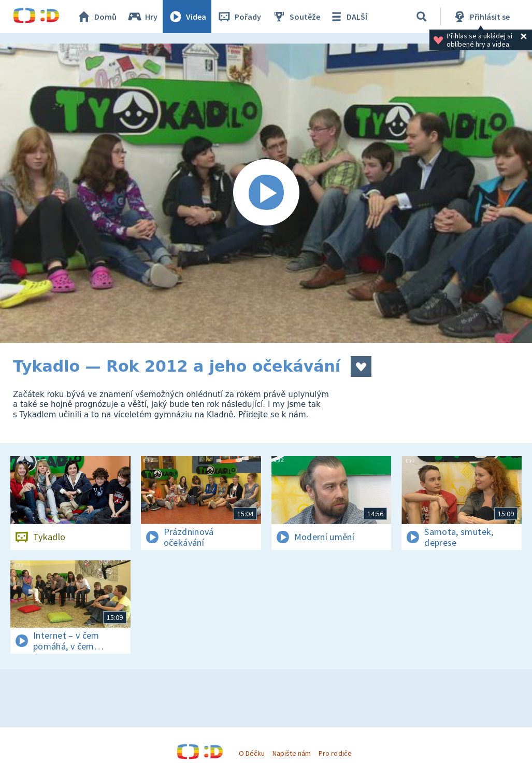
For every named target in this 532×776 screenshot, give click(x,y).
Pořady (239, 17)
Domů (96, 17)
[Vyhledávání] (422, 17)
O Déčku (252, 753)
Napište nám (292, 753)
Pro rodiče (335, 753)
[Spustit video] (266, 193)
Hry (142, 17)
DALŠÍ (348, 17)
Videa (187, 17)
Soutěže (296, 17)
